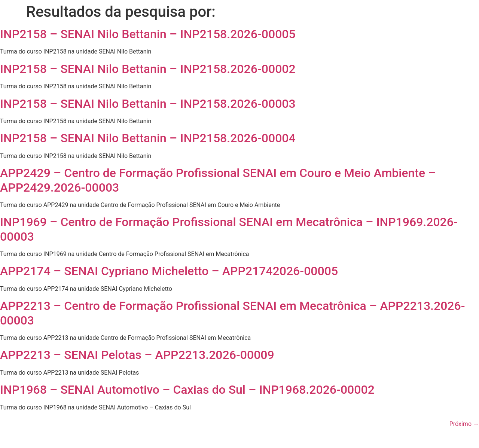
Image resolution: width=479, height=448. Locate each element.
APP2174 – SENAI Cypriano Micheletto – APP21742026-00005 (169, 271)
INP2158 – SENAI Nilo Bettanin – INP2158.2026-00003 (148, 104)
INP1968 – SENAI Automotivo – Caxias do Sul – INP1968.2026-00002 (187, 390)
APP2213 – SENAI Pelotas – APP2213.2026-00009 (137, 355)
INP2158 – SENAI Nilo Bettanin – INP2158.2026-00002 (148, 69)
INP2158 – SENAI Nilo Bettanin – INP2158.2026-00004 (148, 138)
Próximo (464, 424)
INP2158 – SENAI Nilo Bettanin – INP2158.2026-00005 (148, 34)
